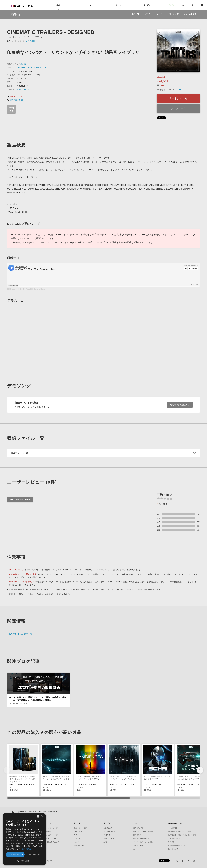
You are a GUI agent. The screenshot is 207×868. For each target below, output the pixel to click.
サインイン (170, 5)
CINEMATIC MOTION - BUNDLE (23, 785)
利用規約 (171, 842)
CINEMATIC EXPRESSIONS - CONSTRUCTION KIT (65, 785)
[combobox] (38, 817)
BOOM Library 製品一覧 (21, 634)
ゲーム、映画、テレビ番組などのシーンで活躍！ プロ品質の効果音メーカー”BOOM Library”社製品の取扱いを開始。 (38, 699)
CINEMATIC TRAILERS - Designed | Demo (31, 289)
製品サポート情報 (80, 828)
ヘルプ (76, 842)
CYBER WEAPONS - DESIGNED (191, 785)
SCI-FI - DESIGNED (152, 785)
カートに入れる (178, 98)
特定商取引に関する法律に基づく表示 (182, 835)
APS (105, 842)
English (49, 861)
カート (136, 849)
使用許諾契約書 (15, 100)
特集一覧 (47, 832)
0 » (31, 41)
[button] (200, 770)
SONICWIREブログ (51, 842)
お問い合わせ (79, 846)
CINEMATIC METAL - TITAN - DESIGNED (128, 785)
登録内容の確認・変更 (141, 839)
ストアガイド (79, 839)
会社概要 (171, 828)
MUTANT (107, 835)
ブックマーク (178, 108)
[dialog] (24, 839)
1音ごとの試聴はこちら (180, 405)
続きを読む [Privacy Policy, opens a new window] (27, 849)
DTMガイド (78, 832)
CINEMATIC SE (39, 67)
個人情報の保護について (177, 846)
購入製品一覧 (138, 828)
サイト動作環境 (174, 839)
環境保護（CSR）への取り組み (180, 832)
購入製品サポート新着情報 (143, 832)
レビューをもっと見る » (20, 500)
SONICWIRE (22, 5)
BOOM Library (23, 90)
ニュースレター (50, 839)
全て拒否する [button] (34, 854)
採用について (173, 849)
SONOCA (107, 828)
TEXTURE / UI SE (24, 67)
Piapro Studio (108, 839)
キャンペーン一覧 (51, 828)
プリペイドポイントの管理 (143, 842)
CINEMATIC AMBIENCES (87, 785)
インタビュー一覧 (51, 835)
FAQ (76, 835)
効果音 (23, 64)
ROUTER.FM (108, 832)
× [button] (42, 817)
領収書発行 (137, 835)
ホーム (13, 812)
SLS (105, 846)
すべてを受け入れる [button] (15, 854)
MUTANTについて (16, 96)
